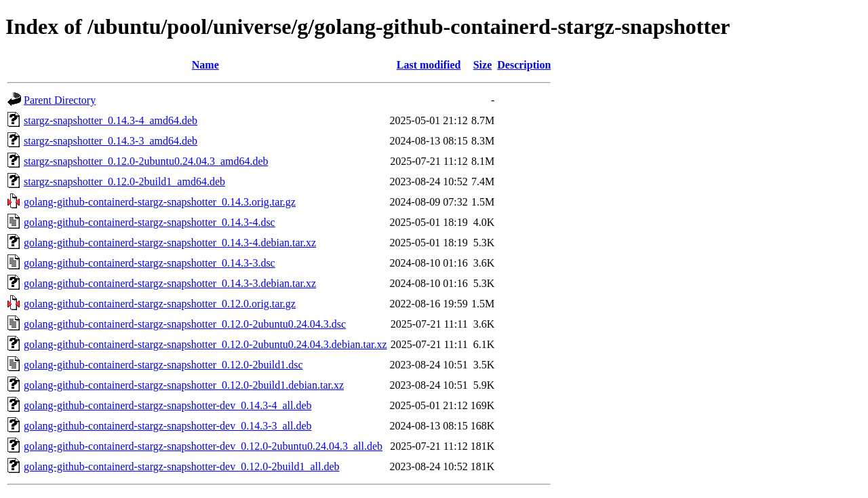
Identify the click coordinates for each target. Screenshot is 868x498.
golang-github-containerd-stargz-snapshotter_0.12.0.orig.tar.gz (160, 304)
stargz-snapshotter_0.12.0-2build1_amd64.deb (124, 181)
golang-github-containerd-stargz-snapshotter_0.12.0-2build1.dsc (163, 365)
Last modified (429, 65)
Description (524, 65)
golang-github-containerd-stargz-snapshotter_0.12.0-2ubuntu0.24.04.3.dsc (185, 324)
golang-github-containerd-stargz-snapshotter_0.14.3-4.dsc (150, 222)
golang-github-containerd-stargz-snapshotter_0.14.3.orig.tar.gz (160, 202)
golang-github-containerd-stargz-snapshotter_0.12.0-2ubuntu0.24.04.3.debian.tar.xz (205, 344)
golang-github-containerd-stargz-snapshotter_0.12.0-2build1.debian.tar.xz (184, 385)
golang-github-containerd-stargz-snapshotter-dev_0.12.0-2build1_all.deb (181, 466)
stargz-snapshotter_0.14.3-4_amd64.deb (111, 120)
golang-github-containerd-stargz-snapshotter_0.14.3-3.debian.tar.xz (170, 283)
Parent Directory (60, 100)
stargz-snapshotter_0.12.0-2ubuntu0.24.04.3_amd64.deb (146, 161)
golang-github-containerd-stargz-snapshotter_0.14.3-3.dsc (150, 263)
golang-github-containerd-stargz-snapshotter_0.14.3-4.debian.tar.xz (170, 243)
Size (483, 65)
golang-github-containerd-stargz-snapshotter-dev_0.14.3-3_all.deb (168, 426)
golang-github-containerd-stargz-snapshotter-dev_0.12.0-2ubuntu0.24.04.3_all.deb (203, 446)
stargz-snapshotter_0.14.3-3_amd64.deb (111, 141)
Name (205, 65)
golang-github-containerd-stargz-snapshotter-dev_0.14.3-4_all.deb (168, 405)
